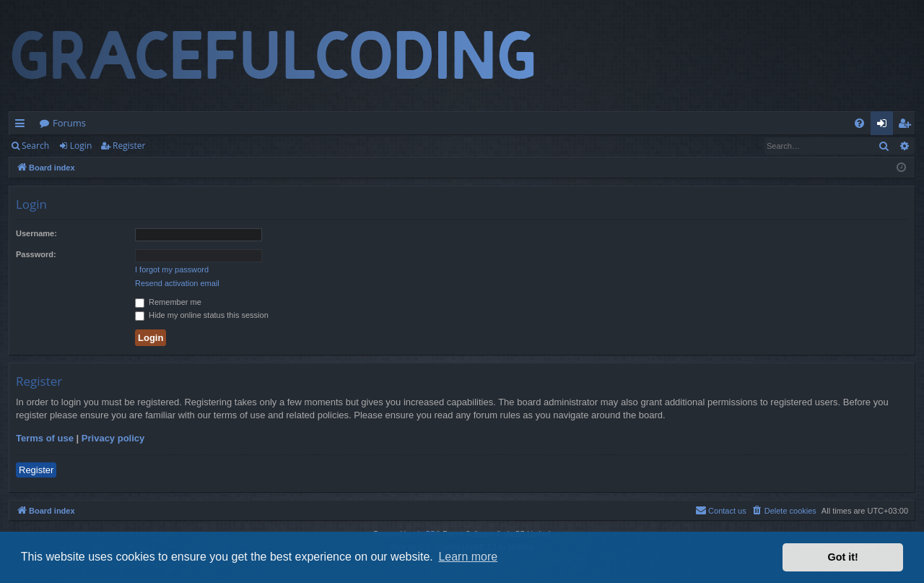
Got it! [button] (843, 557)
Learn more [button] (468, 557)
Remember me (168, 302)
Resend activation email (177, 283)
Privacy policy (113, 438)
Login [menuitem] (885, 126)
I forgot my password (172, 269)
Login (81, 146)
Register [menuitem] (907, 126)
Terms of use (45, 438)
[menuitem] (859, 123)
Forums (69, 123)
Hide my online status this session (202, 315)
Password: (36, 254)
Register (129, 146)
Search (35, 146)
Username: (36, 233)
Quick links (23, 126)
